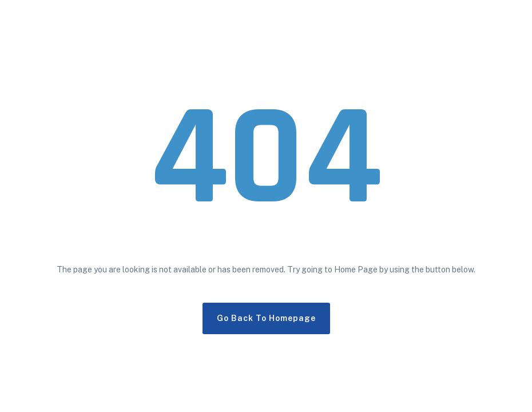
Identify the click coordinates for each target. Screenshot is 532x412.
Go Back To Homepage (266, 318)
